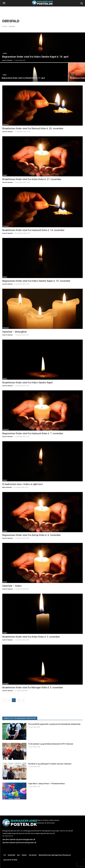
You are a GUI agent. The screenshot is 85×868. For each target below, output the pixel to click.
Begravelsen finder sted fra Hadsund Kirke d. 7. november (33, 433)
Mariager (6, 684)
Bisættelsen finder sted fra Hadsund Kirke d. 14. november (33, 230)
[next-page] (23, 700)
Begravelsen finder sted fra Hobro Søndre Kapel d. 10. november (36, 281)
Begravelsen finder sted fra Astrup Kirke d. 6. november (31, 535)
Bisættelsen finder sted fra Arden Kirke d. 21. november (32, 179)
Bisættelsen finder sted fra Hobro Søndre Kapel (28, 383)
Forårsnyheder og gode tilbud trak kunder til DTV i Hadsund (51, 744)
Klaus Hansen (7, 487)
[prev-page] (4, 700)
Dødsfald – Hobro (12, 586)
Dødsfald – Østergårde (15, 332)
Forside (5, 26)
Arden (73, 75)
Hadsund (6, 125)
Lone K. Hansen (7, 132)
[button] (82, 3)
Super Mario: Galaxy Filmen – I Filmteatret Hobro (47, 784)
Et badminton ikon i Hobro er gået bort (23, 484)
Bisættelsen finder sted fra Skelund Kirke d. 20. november (33, 128)
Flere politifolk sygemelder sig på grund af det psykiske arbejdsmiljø (54, 724)
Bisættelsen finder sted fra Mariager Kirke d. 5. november (33, 687)
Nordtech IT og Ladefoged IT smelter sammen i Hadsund (50, 764)
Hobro (5, 53)
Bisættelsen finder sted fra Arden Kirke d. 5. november (31, 637)
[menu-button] (4, 3)
